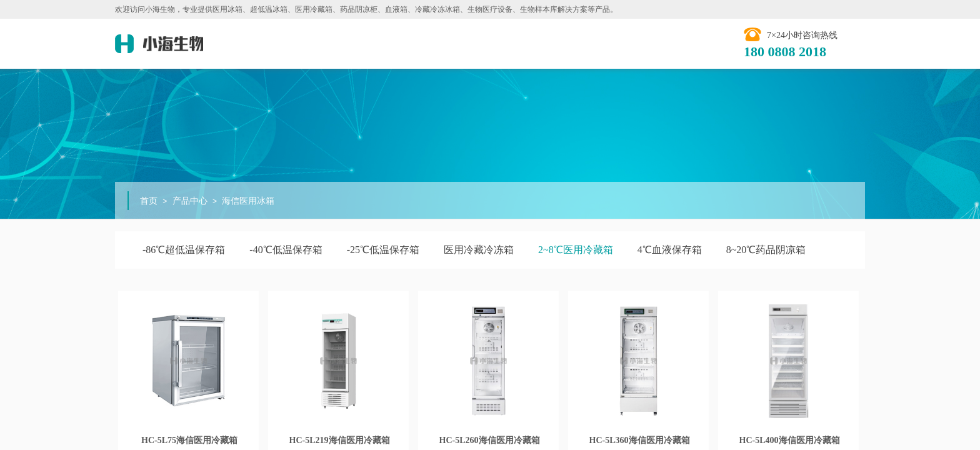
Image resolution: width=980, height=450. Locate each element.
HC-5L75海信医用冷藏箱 (189, 440)
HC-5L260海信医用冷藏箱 (490, 440)
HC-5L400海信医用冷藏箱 (790, 440)
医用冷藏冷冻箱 (479, 250)
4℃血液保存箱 (670, 250)
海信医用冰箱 (248, 201)
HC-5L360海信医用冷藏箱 (640, 440)
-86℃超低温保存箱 (184, 250)
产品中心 (190, 201)
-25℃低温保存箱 (383, 250)
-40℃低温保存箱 (286, 250)
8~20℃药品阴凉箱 (766, 250)
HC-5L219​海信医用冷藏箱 (340, 440)
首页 (149, 201)
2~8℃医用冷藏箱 (576, 250)
